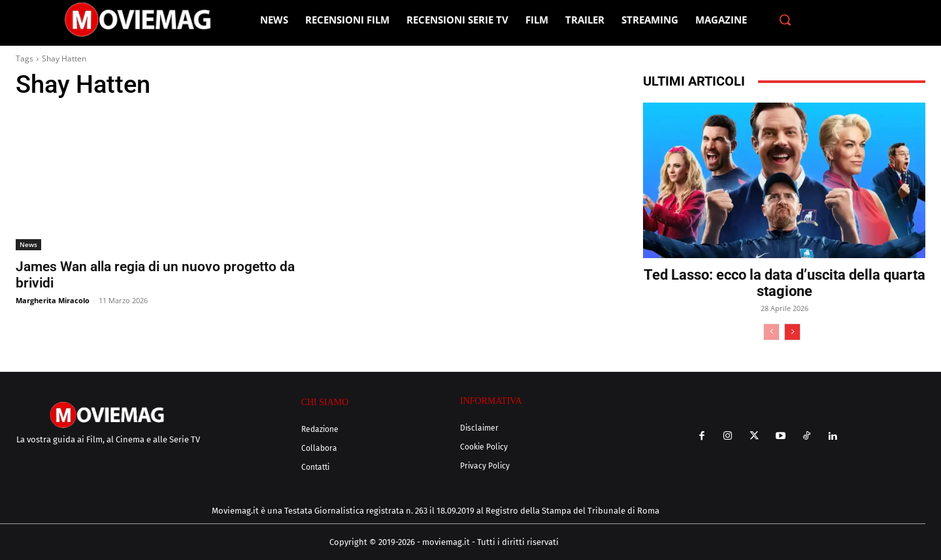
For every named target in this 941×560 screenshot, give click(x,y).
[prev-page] (771, 332)
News (28, 244)
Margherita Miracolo (53, 300)
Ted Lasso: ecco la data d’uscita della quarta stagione (784, 283)
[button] (785, 20)
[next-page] (792, 332)
